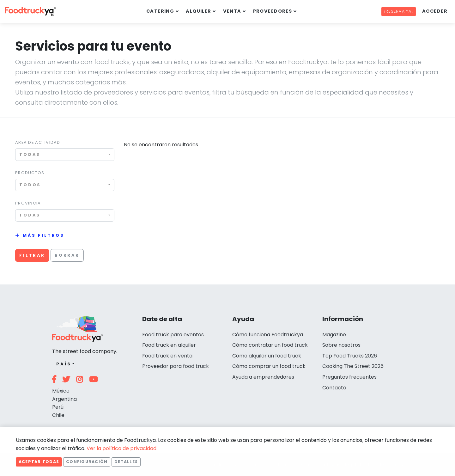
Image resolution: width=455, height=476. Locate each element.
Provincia (28, 203)
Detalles (126, 462)
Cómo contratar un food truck (270, 345)
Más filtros (44, 235)
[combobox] (65, 154)
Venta (232, 11)
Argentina (64, 399)
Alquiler (199, 11)
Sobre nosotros (341, 345)
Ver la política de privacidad (121, 448)
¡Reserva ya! (399, 11)
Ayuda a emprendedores (263, 377)
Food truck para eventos (173, 335)
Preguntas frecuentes (349, 377)
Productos (30, 173)
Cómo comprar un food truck (269, 366)
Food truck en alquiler (169, 345)
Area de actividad (38, 142)
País (64, 364)
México (61, 391)
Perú (58, 407)
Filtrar (32, 255)
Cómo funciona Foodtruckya (268, 335)
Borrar (67, 255)
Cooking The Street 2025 (353, 366)
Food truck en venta (167, 356)
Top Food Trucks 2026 (350, 356)
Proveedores (273, 11)
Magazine (334, 335)
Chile (58, 415)
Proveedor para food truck (176, 366)
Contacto (334, 388)
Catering (160, 11)
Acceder (435, 11)
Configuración (87, 462)
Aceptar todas (39, 462)
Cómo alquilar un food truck (267, 356)
